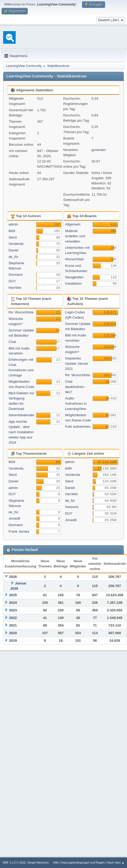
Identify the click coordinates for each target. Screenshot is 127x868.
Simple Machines (38, 863)
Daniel (14, 250)
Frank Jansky (19, 531)
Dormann (16, 275)
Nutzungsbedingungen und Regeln (83, 863)
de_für (14, 257)
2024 (13, 603)
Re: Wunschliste (21, 312)
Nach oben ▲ (116, 863)
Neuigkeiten (74, 277)
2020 (13, 633)
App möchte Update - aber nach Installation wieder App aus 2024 (21, 432)
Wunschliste (74, 259)
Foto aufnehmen (78, 427)
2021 (13, 625)
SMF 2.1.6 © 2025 (14, 863)
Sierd (13, 237)
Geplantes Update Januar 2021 (76, 363)
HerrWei (15, 288)
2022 (13, 618)
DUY (12, 281)
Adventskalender (22, 415)
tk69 (12, 231)
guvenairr (99, 150)
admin (13, 224)
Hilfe (56, 863)
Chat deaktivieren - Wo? (76, 387)
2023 (13, 610)
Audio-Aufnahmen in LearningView (76, 404)
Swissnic (72, 507)
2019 (13, 641)
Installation (73, 283)
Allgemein (73, 224)
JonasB (14, 518)
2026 (13, 577)
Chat (12, 342)
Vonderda (16, 244)
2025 (13, 595)
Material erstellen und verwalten (75, 236)
